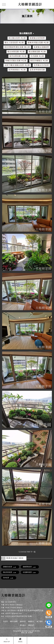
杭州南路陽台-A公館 (17, 70)
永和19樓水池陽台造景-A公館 (17, 65)
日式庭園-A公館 (37, 56)
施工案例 (40, 621)
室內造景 (8, 578)
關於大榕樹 (14, 621)
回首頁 (20, 640)
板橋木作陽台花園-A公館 (38, 43)
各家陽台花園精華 (41, 47)
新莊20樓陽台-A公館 (39, 61)
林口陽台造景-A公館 (17, 38)
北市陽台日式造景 (41, 65)
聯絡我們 (31, 625)
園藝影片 (31, 621)
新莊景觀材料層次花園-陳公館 (17, 47)
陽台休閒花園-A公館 (16, 52)
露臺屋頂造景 (10, 567)
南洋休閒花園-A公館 (18, 56)
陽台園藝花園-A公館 (37, 52)
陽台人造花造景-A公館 (14, 43)
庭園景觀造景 (29, 567)
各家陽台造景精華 (37, 38)
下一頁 (33, 552)
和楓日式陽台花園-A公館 (16, 61)
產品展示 (23, 625)
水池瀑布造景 (29, 572)
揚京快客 (25, 631)
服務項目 (23, 621)
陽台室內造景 (10, 572)
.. (40, 631)
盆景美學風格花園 (37, 70)
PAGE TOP (7, 640)
